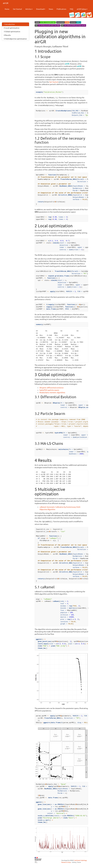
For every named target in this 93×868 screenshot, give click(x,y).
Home (7, 9)
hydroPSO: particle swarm (49, 388)
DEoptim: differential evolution (52, 386)
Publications (61, 9)
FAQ (72, 9)
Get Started (17, 9)
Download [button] (41, 9)
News (51, 9)
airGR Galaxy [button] (82, 9)
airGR (6, 3)
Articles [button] (29, 9)
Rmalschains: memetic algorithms (52, 391)
